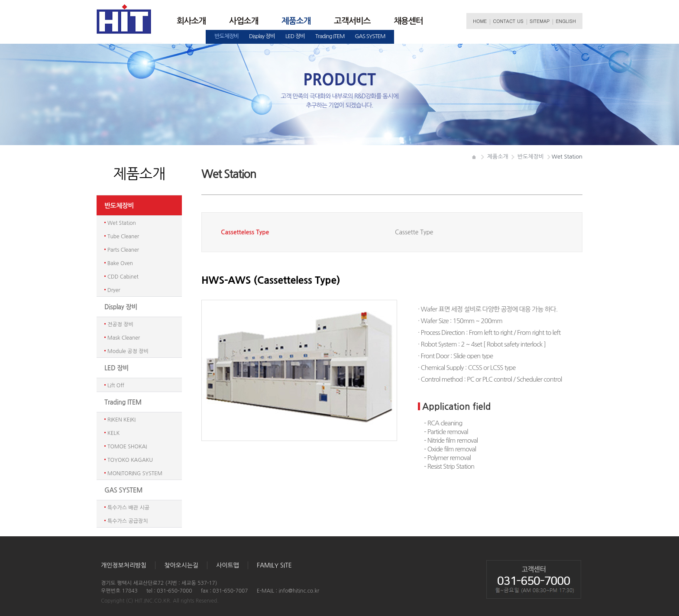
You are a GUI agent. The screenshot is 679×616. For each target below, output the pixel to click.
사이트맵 (228, 565)
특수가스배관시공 (128, 508)
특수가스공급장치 (128, 521)
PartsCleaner (123, 250)
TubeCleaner (123, 237)
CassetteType (414, 232)
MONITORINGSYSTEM (135, 473)
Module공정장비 (128, 351)
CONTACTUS (508, 21)
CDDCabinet (123, 277)
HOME (480, 21)
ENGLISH (566, 21)
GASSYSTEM (370, 36)
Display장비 (262, 36)
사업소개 (244, 21)
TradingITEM (330, 36)
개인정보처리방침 (124, 565)
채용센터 (408, 21)
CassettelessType (245, 232)
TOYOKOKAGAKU (130, 460)
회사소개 (191, 21)
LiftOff (116, 386)
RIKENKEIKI (121, 420)
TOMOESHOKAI (127, 447)
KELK (113, 433)
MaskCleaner (124, 338)
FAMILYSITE (274, 565)
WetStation (122, 223)
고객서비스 (352, 21)
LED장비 (295, 36)
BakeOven (120, 263)
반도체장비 (226, 36)
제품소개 (296, 21)
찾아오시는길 (181, 565)
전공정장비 (120, 324)
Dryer (114, 290)
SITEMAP (540, 21)
